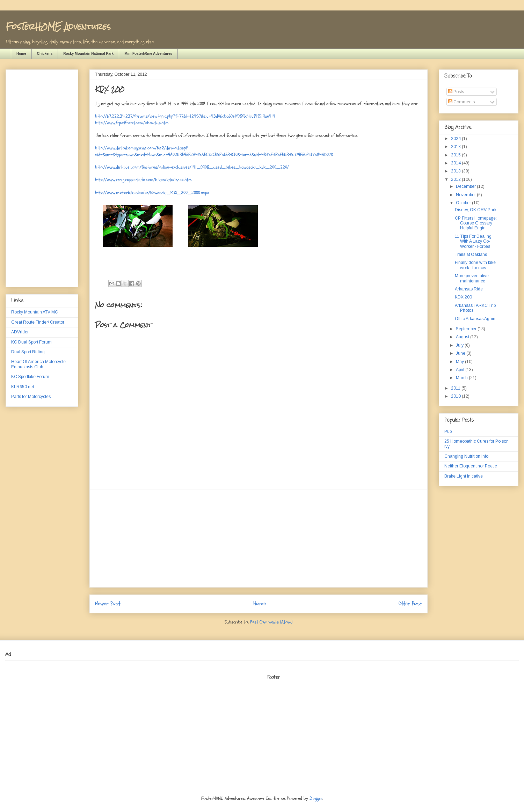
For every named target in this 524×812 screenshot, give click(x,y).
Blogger (316, 798)
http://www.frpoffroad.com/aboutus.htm (132, 123)
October (464, 203)
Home (21, 54)
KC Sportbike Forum (30, 377)
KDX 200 (463, 297)
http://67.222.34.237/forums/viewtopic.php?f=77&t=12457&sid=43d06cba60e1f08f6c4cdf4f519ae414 (185, 116)
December (466, 186)
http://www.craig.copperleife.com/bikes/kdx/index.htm (143, 180)
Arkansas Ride (469, 289)
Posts (456, 92)
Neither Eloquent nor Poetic (471, 466)
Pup (448, 431)
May (460, 362)
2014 (456, 163)
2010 (456, 396)
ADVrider (20, 332)
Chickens (45, 54)
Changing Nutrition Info (466, 456)
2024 (456, 139)
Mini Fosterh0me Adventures (148, 54)
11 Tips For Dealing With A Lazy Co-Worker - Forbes (473, 241)
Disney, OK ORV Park (476, 210)
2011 (456, 388)
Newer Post (108, 604)
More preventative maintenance (472, 278)
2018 (456, 147)
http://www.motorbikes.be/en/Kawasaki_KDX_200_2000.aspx (152, 193)
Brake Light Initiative (464, 476)
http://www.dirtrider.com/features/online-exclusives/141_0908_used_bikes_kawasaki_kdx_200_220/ (192, 167)
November (466, 195)
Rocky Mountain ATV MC (35, 312)
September (467, 329)
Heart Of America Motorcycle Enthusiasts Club (38, 364)
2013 (456, 171)
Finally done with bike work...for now (475, 265)
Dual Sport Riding (28, 352)
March (462, 378)
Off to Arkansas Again (475, 319)
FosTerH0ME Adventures (58, 26)
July (460, 345)
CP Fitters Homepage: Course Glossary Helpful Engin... (476, 223)
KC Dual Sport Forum (31, 342)
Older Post (410, 604)
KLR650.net (23, 387)
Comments (461, 102)
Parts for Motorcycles (31, 397)
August (463, 337)
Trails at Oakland (471, 254)
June (461, 353)
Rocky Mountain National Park (88, 54)
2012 (456, 179)
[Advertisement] (259, 538)
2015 (456, 155)
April (461, 370)
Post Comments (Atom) (271, 622)
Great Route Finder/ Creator (38, 322)
